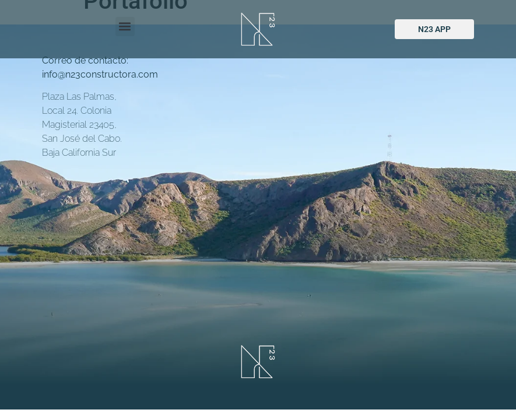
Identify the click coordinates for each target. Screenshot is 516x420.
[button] (125, 27)
